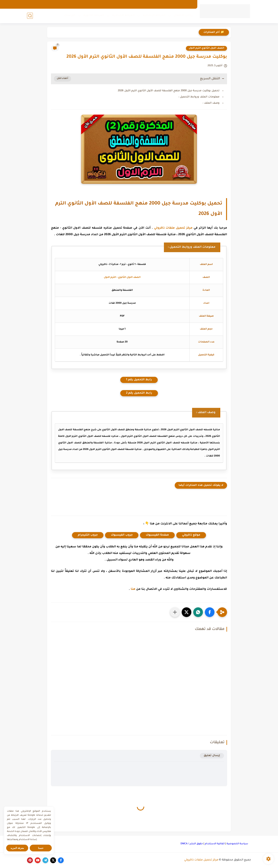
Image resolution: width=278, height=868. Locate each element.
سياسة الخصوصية (237, 844)
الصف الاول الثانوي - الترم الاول (122, 277)
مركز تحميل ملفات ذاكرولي (173, 228)
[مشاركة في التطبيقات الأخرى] (175, 612)
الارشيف (188, 4)
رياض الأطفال (183, 16)
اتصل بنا (160, 4)
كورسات (69, 16)
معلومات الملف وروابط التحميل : (199, 97)
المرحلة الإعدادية (123, 16)
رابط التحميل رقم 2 (139, 393)
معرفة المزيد (17, 848)
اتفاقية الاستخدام (215, 844)
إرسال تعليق (212, 756)
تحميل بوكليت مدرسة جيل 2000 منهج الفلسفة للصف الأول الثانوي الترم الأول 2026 (169, 91)
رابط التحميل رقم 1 (139, 380)
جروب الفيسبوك (122, 535)
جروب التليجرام (88, 535)
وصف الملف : (211, 103)
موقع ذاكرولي (191, 535)
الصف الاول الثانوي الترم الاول (206, 48)
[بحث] (30, 16)
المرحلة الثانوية (94, 16)
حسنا (41, 848)
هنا (133, 589)
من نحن (174, 4)
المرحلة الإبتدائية (154, 16)
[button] (210, 612)
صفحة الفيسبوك (157, 535)
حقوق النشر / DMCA (192, 844)
